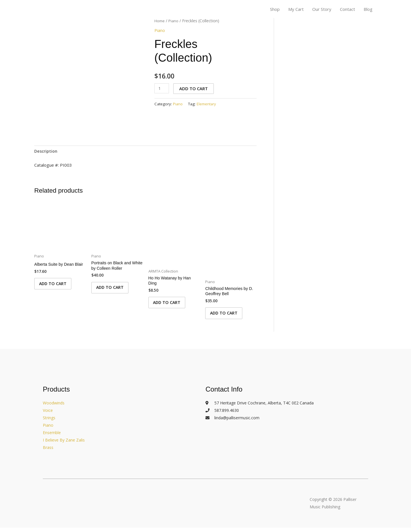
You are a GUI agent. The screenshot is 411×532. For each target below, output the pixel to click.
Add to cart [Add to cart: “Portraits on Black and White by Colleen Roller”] (113, 290)
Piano (175, 21)
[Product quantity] (162, 88)
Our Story (322, 9)
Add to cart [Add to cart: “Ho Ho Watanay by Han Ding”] (170, 305)
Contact (347, 9)
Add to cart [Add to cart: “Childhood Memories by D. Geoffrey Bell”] (227, 316)
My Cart (296, 9)
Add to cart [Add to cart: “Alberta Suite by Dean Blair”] (56, 290)
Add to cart (194, 88)
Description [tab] (46, 151)
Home (160, 21)
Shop (275, 9)
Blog (368, 9)
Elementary (207, 104)
